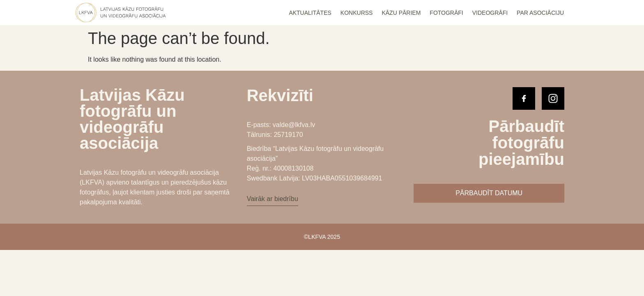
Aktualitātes (310, 13)
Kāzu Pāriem (401, 13)
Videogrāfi (490, 13)
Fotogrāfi (446, 13)
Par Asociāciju (540, 13)
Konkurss (357, 13)
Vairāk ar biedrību (273, 199)
